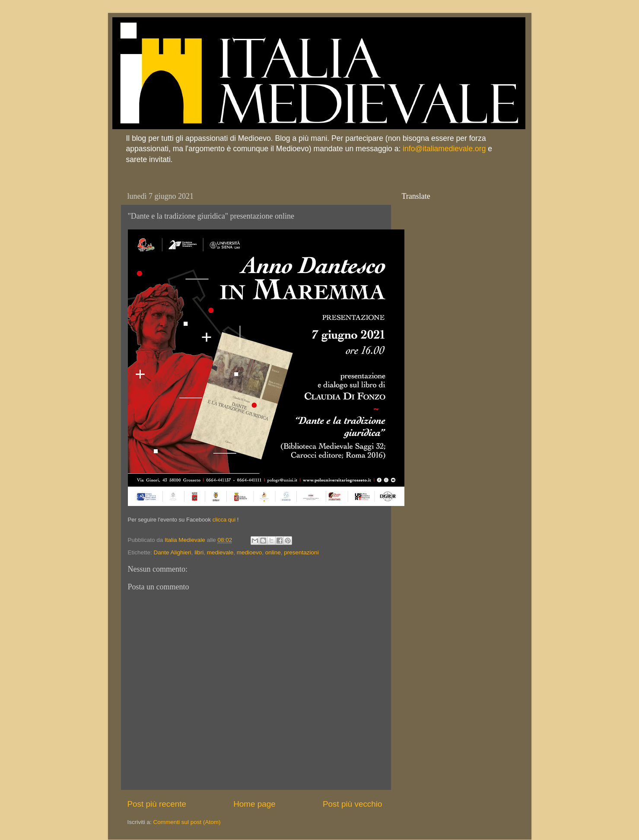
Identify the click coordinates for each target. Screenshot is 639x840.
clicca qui (224, 520)
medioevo (250, 552)
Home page (254, 804)
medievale (220, 552)
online (273, 552)
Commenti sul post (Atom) (187, 822)
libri (199, 552)
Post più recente (157, 804)
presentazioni (301, 552)
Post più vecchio (353, 804)
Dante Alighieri (173, 552)
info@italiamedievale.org (444, 149)
